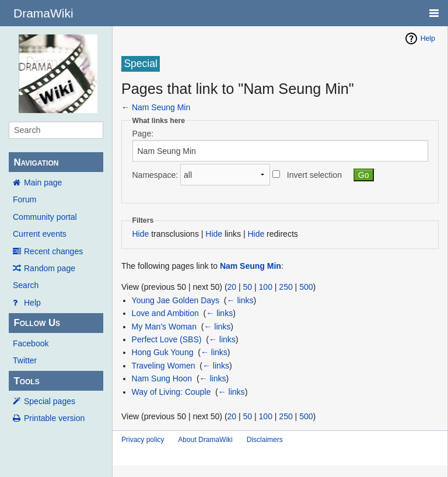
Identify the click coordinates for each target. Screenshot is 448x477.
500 (306, 287)
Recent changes (53, 251)
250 (286, 287)
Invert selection (314, 175)
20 (232, 287)
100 (266, 287)
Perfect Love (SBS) (167, 339)
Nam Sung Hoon (162, 378)
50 (248, 287)
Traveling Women (164, 366)
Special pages (50, 401)
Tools (26, 381)
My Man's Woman (164, 327)
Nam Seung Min (161, 107)
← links (240, 300)
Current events (40, 234)
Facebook (31, 343)
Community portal (45, 217)
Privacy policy (143, 440)
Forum (24, 199)
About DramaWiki (205, 440)
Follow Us (37, 323)
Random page (50, 268)
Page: (143, 134)
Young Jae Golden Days (176, 300)
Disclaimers (265, 440)
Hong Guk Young (163, 352)
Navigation (36, 162)
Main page (43, 183)
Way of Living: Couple (171, 392)
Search (26, 285)
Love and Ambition (165, 313)
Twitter (25, 360)
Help (32, 303)
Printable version (54, 418)
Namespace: (155, 175)
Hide (141, 234)
